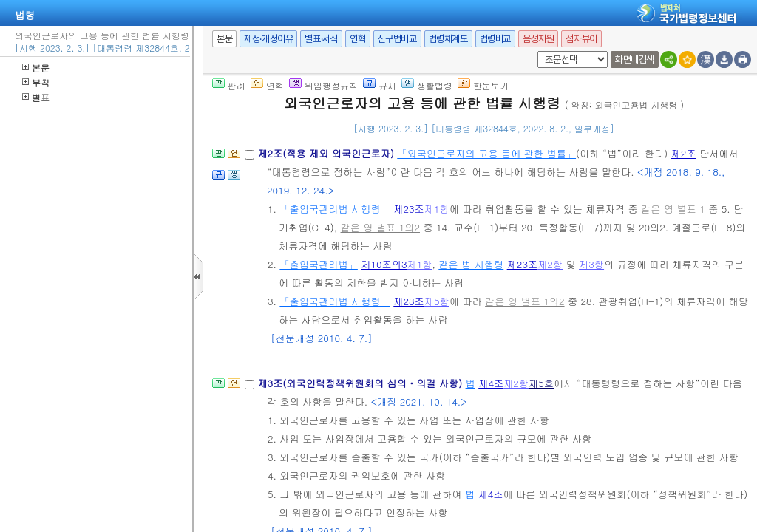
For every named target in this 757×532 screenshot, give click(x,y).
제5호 (541, 383)
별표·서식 (321, 39)
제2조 (684, 153)
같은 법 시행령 (471, 264)
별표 (36, 97)
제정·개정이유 (268, 39)
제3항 (591, 264)
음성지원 (538, 39)
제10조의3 (384, 264)
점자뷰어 (581, 39)
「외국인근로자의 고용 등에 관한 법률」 (486, 153)
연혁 (357, 39)
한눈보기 (483, 85)
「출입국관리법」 (319, 264)
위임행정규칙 (323, 85)
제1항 (437, 209)
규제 (380, 85)
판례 (229, 85)
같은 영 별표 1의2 (380, 227)
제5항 (437, 301)
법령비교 (495, 39)
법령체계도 (448, 39)
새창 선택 (535, 51)
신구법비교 (397, 39)
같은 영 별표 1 (673, 209)
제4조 (491, 383)
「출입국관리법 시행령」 (335, 209)
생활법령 (427, 85)
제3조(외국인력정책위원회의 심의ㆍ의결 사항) (361, 383)
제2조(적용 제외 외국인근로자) (327, 153)
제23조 (409, 209)
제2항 (550, 264)
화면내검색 (635, 59)
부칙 (36, 82)
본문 (36, 68)
